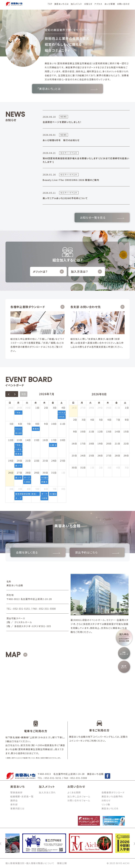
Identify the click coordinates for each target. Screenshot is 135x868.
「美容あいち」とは (67, 89)
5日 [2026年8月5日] (37, 489)
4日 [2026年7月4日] (63, 408)
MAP (13, 655)
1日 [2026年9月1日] (92, 467)
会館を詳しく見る (38, 552)
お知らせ (88, 4)
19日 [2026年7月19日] (11, 461)
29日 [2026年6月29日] (19, 408)
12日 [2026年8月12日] (100, 431)
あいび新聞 (110, 4)
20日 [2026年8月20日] (109, 443)
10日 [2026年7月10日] (54, 424)
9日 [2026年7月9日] (46, 424)
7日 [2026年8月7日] (55, 489)
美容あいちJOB (110, 808)
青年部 (14, 804)
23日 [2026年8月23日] (74, 455)
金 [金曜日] (53, 403)
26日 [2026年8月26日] (100, 455)
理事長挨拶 (16, 792)
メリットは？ (48, 272)
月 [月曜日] (18, 403)
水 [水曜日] (36, 403)
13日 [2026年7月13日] (19, 440)
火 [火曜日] (27, 403)
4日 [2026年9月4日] (118, 467)
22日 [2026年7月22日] (37, 461)
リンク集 (106, 804)
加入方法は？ (87, 272)
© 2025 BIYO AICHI (118, 863)
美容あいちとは (62, 4)
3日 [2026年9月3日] (110, 467)
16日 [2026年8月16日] (74, 443)
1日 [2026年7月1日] (37, 408)
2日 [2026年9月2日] (101, 467)
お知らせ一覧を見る (102, 218)
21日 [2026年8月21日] (117, 443)
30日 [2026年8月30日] (74, 467)
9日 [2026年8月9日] (75, 431)
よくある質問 (74, 792)
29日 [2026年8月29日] (126, 455)
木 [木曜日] (44, 403)
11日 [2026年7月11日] (63, 424)
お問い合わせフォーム (79, 800)
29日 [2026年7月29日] (37, 473)
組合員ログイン (124, 667)
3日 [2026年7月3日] (55, 408)
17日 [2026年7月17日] (54, 440)
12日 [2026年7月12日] (11, 440)
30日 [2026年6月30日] (28, 408)
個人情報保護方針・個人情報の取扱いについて (30, 863)
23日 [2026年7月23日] (45, 461)
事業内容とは (17, 808)
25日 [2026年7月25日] (63, 461)
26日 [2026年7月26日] (11, 473)
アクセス (98, 4)
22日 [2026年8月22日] (126, 443)
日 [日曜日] (10, 403)
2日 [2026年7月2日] (46, 408)
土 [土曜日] (62, 403)
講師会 (14, 800)
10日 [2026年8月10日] (83, 431)
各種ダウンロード (124, 653)
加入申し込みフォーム (79, 796)
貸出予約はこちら (97, 552)
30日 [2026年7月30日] (45, 473)
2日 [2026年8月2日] (12, 489)
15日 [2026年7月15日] (37, 440)
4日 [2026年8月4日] (29, 489)
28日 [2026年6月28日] (11, 408)
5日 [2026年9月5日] (127, 467)
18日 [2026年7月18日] (63, 440)
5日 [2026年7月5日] (12, 424)
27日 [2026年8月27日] (109, 455)
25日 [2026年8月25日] (92, 455)
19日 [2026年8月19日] (100, 443)
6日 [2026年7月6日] (20, 424)
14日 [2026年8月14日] (117, 431)
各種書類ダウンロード (113, 792)
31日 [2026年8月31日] (83, 467)
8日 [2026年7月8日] (37, 424)
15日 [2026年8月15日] (126, 431)
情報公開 (62, 863)
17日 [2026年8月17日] (83, 443)
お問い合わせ (123, 4)
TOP (50, 4)
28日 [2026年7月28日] (28, 473)
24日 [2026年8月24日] (83, 455)
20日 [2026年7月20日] (19, 461)
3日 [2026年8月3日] (20, 489)
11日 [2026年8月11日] (92, 431)
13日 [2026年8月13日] (109, 431)
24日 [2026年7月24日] (54, 461)
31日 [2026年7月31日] (54, 473)
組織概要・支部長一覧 (22, 796)
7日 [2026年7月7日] (29, 424)
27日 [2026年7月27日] (19, 473)
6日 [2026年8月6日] (46, 489)
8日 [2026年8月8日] (63, 489)
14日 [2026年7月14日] (28, 440)
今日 (24, 394)
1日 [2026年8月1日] (63, 473)
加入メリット (76, 4)
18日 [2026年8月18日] (92, 443)
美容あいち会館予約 (112, 796)
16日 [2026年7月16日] (45, 440)
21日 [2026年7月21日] (28, 461)
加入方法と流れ (47, 792)
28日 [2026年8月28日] (117, 455)
